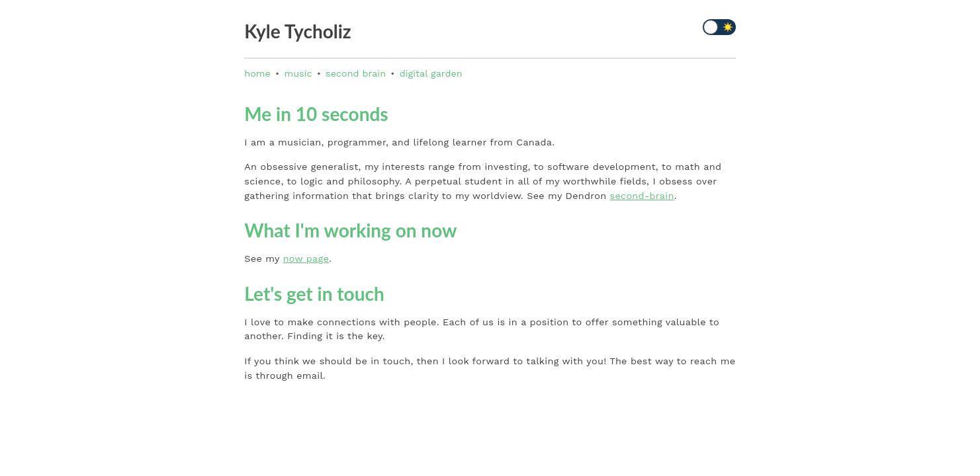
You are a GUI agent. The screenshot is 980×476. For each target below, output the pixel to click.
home (257, 73)
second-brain (642, 196)
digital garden (431, 73)
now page (306, 258)
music (298, 73)
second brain (356, 73)
